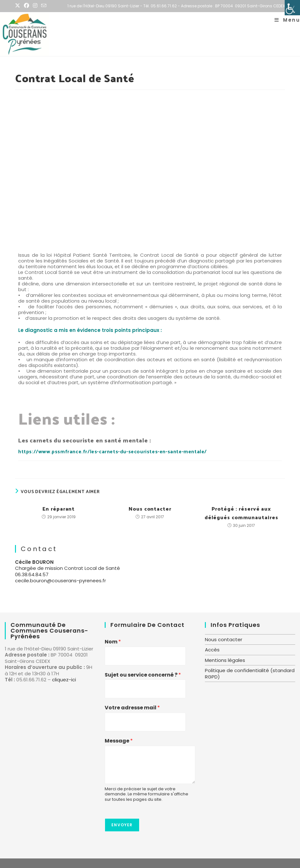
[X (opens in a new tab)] (19, 6)
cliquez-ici (64, 680)
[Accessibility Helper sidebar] (292, 8)
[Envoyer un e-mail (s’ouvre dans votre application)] (44, 6)
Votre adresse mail (132, 708)
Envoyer (122, 825)
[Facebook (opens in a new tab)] (26, 6)
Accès (212, 650)
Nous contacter (150, 509)
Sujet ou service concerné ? (143, 675)
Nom (113, 642)
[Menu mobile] (287, 20)
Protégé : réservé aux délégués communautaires (241, 513)
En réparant (59, 509)
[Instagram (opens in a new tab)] (35, 6)
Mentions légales (225, 660)
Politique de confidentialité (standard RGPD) (250, 674)
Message (119, 741)
